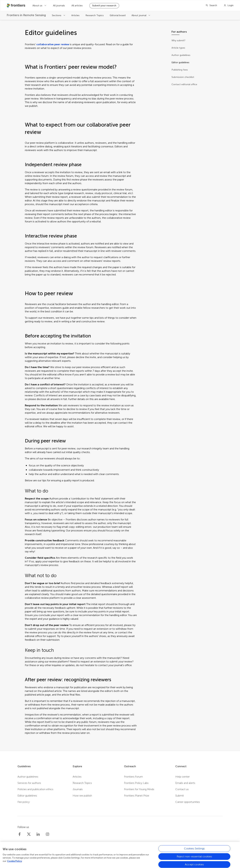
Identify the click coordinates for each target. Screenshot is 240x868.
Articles (75, 15)
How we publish (82, 796)
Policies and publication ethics (35, 789)
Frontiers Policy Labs (136, 783)
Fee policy (24, 802)
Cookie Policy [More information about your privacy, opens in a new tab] (15, 864)
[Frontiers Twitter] (29, 834)
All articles (77, 6)
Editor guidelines (27, 796)
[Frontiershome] (16, 5)
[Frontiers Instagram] (47, 834)
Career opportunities (188, 802)
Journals (78, 789)
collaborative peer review (53, 44)
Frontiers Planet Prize (137, 796)
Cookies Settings (194, 852)
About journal (139, 15)
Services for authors (29, 783)
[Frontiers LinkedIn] (38, 834)
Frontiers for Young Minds (139, 789)
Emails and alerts (185, 783)
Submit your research (104, 6)
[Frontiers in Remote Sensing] (26, 15)
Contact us (182, 789)
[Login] (229, 5)
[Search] (211, 5)
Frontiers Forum (133, 777)
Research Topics (95, 15)
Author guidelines (28, 777)
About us (38, 6)
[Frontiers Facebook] (19, 834)
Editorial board (118, 15)
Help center (182, 777)
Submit (180, 796)
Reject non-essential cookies (194, 860)
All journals (59, 6)
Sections (57, 15)
